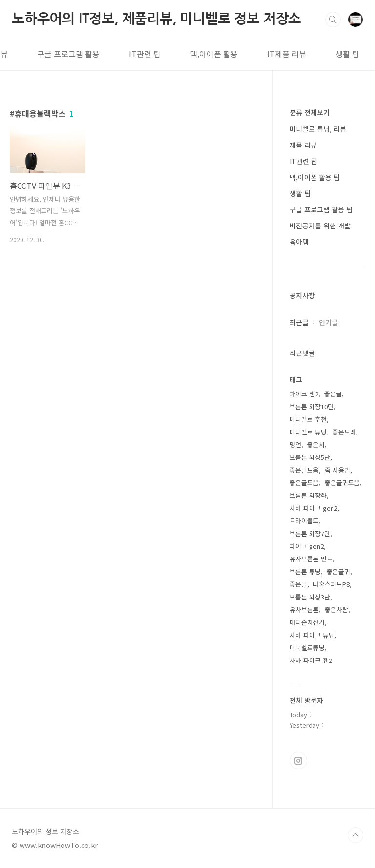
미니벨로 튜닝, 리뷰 (318, 129)
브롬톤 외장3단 (310, 597)
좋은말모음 (304, 470)
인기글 (328, 322)
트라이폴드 (304, 521)
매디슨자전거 (307, 622)
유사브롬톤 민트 (311, 559)
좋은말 (298, 584)
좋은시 (316, 444)
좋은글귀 (338, 571)
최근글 (299, 322)
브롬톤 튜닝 (305, 571)
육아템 (299, 242)
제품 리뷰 (303, 145)
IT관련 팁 (98, 54)
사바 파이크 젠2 (311, 660)
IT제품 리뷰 (240, 54)
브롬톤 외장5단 (310, 457)
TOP (355, 835)
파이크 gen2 (307, 546)
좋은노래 (344, 432)
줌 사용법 (337, 470)
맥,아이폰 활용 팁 (315, 177)
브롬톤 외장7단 (310, 533)
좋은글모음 (304, 483)
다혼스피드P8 (331, 584)
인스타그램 (298, 761)
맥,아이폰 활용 (167, 54)
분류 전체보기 (310, 112)
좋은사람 (336, 610)
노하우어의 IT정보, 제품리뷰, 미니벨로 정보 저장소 (156, 19)
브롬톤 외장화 (308, 495)
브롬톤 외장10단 (312, 406)
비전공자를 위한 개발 (320, 226)
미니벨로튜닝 (307, 648)
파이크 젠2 (304, 394)
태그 (349, 54)
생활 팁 (301, 54)
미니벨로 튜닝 (308, 432)
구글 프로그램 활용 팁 (321, 209)
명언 (295, 444)
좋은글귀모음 (342, 483)
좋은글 (333, 394)
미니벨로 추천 (308, 419)
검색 (333, 20)
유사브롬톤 (304, 610)
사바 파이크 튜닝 (312, 635)
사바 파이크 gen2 (313, 508)
